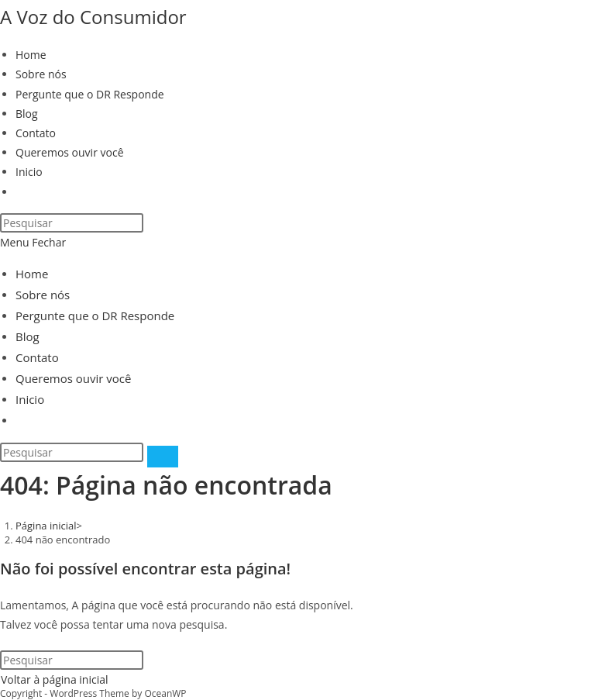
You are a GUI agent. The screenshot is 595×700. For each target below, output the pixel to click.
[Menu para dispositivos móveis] (33, 242)
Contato (37, 357)
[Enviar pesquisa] (163, 457)
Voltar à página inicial (55, 679)
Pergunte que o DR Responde (95, 316)
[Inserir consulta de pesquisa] (72, 223)
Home (32, 274)
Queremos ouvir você (73, 378)
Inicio (30, 399)
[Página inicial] (46, 526)
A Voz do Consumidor (93, 17)
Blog (28, 336)
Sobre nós (43, 295)
